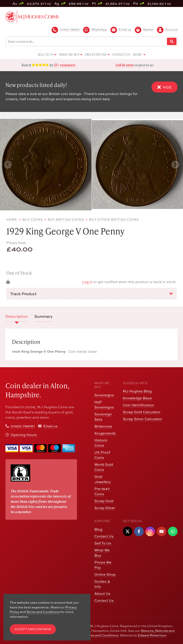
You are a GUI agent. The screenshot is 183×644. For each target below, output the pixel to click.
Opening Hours (24, 435)
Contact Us (104, 536)
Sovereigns (104, 395)
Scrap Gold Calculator (142, 412)
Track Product (91, 294)
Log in (87, 282)
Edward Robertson (152, 635)
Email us (50, 426)
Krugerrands (105, 433)
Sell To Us (103, 543)
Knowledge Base (137, 398)
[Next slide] (175, 165)
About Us (102, 593)
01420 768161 (23, 426)
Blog (98, 529)
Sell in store (125, 65)
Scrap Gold (104, 501)
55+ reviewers (65, 65)
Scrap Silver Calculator (142, 419)
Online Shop (105, 574)
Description (17, 316)
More (139, 55)
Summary (43, 316)
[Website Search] (172, 42)
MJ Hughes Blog (137, 391)
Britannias (103, 426)
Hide (165, 87)
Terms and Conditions (102, 635)
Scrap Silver (105, 508)
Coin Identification (138, 405)
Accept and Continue (33, 629)
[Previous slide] (8, 165)
